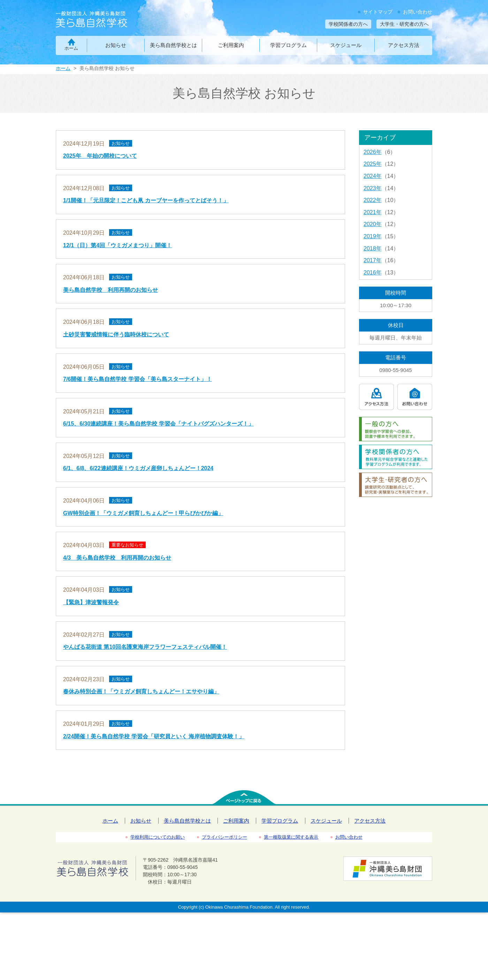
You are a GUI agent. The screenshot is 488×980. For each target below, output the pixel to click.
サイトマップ (378, 12)
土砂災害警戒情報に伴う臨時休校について (116, 335)
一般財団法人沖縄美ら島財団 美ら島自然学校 (104, 20)
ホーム (71, 48)
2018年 (373, 248)
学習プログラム (288, 45)
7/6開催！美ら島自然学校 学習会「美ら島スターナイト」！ (138, 379)
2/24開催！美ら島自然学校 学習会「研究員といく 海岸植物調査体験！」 (154, 736)
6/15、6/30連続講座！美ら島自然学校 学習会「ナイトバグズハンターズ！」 (158, 424)
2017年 (373, 260)
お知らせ (116, 45)
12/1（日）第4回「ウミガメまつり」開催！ (117, 245)
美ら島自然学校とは (173, 45)
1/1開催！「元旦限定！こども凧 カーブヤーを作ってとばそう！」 (146, 200)
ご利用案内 (231, 45)
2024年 (373, 176)
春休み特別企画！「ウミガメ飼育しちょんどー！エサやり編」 (141, 691)
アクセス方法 (404, 45)
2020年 (373, 224)
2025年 (373, 164)
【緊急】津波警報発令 (91, 602)
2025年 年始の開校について (100, 156)
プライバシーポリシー (224, 837)
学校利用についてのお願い (158, 837)
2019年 (373, 236)
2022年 (373, 200)
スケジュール (346, 45)
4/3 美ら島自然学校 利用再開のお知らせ (117, 558)
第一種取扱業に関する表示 (291, 837)
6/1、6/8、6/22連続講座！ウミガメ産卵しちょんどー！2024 (138, 468)
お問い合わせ (418, 12)
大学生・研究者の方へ (404, 24)
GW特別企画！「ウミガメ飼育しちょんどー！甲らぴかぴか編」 (143, 513)
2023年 (373, 188)
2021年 (373, 212)
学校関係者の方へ (348, 24)
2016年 (373, 273)
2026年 (373, 152)
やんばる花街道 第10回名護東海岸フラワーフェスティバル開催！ (145, 647)
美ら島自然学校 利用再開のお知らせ (110, 290)
